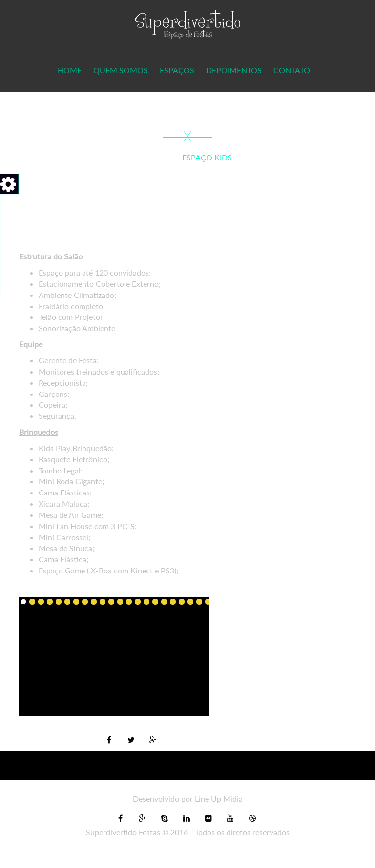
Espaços (177, 70)
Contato (292, 70)
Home (70, 70)
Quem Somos (121, 70)
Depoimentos (234, 70)
